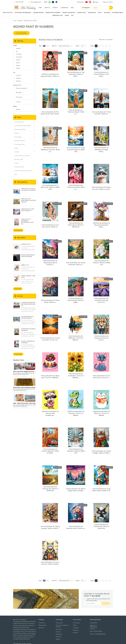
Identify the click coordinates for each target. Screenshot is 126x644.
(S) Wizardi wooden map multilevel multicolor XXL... (28, 303)
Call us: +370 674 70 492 (96, 630)
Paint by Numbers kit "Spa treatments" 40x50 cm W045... (76, 73)
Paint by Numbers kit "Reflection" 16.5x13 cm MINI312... (76, 337)
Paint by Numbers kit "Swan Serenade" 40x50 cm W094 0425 (76, 148)
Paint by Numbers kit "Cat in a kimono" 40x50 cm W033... (50, 562)
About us (47, 8)
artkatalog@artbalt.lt (35, 2)
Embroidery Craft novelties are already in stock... (28, 386)
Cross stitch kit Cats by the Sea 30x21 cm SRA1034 (28, 188)
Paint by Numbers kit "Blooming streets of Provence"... (50, 261)
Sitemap (58, 638)
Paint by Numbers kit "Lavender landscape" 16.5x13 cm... (101, 299)
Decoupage (107, 13)
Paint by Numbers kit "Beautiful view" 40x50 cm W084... (76, 299)
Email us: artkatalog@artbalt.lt (98, 633)
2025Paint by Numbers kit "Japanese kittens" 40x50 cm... (50, 74)
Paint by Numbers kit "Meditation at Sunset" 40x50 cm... (50, 148)
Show (77, 44)
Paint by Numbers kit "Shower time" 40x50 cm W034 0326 (101, 525)
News (72, 8)
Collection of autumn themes (23, 169)
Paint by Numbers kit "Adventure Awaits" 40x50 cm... (76, 111)
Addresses (76, 629)
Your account (77, 618)
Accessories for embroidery (23, 13)
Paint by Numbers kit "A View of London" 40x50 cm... (101, 111)
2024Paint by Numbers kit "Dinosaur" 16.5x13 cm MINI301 (76, 412)
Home (40, 8)
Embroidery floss (58, 15)
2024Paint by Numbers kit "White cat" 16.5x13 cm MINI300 (101, 412)
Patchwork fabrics (118, 13)
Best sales (41, 626)
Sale (72, 15)
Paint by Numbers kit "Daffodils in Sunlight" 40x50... (101, 148)
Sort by (54, 44)
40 (84, 45)
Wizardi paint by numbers (53, 13)
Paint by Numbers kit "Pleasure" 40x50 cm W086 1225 (101, 261)
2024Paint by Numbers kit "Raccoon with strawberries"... (50, 412)
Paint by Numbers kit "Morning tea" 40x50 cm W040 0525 (76, 224)
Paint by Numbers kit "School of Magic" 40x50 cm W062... (101, 451)
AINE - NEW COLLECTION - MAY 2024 (24, 402)
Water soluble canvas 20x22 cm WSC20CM (28, 254)
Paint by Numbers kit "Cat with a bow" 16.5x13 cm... (101, 375)
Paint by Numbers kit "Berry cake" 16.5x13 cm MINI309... (50, 375)
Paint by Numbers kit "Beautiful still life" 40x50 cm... (76, 526)
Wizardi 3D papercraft (69, 13)
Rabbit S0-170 (25, 264)
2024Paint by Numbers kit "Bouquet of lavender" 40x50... (101, 224)
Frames (67, 15)
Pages (92, 44)
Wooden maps (92, 13)
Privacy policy (59, 621)
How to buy (59, 628)
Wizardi (17, 132)
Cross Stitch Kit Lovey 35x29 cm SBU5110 (28, 208)
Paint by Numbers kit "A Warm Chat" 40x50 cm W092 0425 (50, 186)
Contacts (55, 8)
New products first (66, 45)
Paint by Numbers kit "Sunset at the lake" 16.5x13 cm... (50, 338)
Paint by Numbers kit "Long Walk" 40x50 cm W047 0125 (101, 488)
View (40, 44)
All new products (18, 229)
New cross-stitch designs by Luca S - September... (28, 370)
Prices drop (42, 621)
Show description (21, 32)
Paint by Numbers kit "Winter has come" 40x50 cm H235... (101, 187)
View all (28, 359)
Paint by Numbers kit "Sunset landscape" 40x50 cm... (76, 262)
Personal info (76, 621)
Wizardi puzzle (82, 13)
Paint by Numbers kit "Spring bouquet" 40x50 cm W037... (50, 526)
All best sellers (18, 287)
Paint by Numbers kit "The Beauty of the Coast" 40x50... (50, 111)
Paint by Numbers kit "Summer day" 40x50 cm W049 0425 (50, 487)
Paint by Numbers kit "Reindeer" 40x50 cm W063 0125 (76, 450)
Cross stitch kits (8, 13)
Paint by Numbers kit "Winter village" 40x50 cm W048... (76, 488)
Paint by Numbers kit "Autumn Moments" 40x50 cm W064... (50, 450)
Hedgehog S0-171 (26, 243)
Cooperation (64, 8)
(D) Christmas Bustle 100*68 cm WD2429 (27, 316)
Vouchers (75, 631)
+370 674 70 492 (18, 2)
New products (42, 624)
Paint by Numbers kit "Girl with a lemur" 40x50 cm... (50, 225)
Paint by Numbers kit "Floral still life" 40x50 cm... (50, 300)
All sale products (18, 353)
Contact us (59, 635)
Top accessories (19, 165)
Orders (75, 624)
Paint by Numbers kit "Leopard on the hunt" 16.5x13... (101, 337)
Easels (100, 13)
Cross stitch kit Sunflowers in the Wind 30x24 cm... (28, 199)
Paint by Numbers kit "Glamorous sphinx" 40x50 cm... (76, 186)
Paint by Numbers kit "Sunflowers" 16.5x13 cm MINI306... (76, 374)
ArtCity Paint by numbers (22, 154)
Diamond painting (38, 13)
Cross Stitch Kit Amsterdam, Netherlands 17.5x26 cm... (27, 220)
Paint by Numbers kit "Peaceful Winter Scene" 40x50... (101, 73)
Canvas (17, 162)
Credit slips (76, 626)
